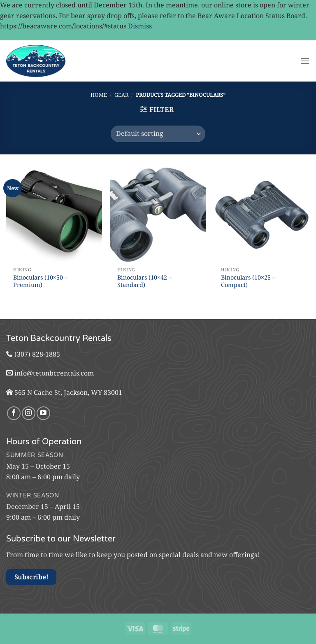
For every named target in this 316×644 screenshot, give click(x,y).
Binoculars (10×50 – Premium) (40, 281)
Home (99, 95)
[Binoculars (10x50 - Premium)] (54, 215)
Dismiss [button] (140, 26)
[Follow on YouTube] (43, 413)
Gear (121, 95)
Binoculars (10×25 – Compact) (248, 281)
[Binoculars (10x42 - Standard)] (158, 215)
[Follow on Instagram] (29, 413)
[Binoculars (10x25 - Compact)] (262, 215)
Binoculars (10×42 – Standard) (144, 281)
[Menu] (305, 61)
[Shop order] (158, 134)
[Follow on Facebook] (14, 413)
